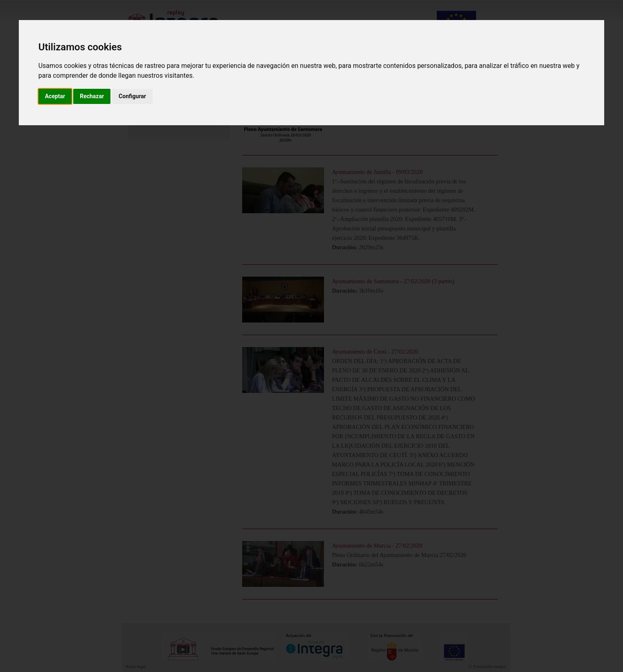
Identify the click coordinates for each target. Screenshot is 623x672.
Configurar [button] (132, 96)
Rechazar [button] (92, 96)
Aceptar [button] (55, 96)
